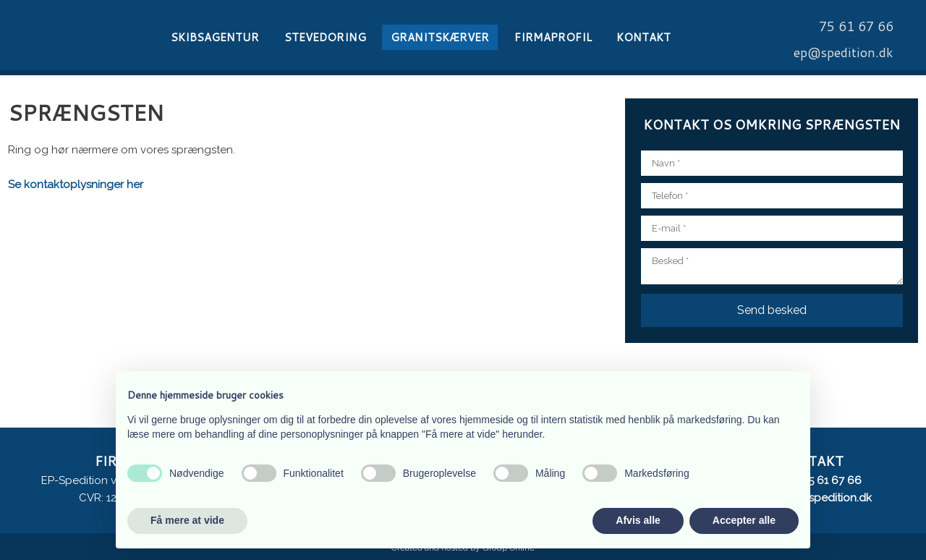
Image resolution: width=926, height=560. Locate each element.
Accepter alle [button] (744, 520)
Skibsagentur (215, 37)
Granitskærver (440, 37)
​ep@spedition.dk (844, 52)
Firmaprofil (553, 37)
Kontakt (643, 37)
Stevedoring (325, 37)
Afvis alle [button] (638, 520)
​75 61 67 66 (856, 26)
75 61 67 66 (832, 480)
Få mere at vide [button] (187, 520)
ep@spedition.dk (829, 498)
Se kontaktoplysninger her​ (76, 184)
